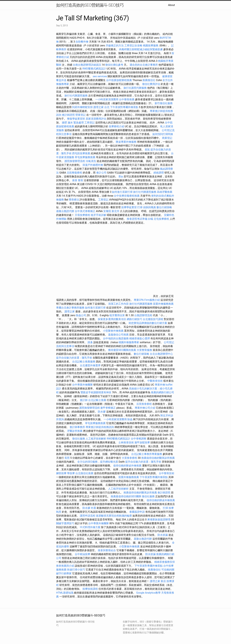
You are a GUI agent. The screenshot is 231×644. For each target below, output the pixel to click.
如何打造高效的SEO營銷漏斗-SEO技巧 (90, 5)
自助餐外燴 (82, 42)
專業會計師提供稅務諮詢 (100, 427)
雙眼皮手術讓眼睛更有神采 (96, 392)
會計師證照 (68, 115)
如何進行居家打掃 (122, 192)
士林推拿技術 (126, 442)
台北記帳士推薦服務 (84, 362)
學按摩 (71, 473)
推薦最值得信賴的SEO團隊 (126, 496)
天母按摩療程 (82, 215)
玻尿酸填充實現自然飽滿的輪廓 (114, 516)
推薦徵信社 (149, 80)
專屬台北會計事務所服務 (70, 308)
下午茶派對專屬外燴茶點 (124, 107)
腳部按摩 (62, 473)
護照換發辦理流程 (75, 161)
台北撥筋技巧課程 (153, 319)
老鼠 (147, 150)
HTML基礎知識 (65, 593)
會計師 (84, 400)
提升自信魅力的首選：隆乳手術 (74, 358)
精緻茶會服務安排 (165, 562)
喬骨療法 (74, 200)
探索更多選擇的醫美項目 (112, 319)
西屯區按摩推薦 (81, 153)
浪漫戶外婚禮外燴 (93, 165)
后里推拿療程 (144, 404)
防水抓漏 (163, 535)
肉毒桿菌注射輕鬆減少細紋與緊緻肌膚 (141, 49)
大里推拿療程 (130, 458)
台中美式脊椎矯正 (85, 211)
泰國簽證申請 (137, 512)
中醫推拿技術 (155, 381)
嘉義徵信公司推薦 (118, 335)
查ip (121, 176)
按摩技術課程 (90, 589)
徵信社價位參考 (114, 65)
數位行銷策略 (164, 207)
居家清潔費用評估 (96, 119)
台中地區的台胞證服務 (116, 338)
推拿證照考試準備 (137, 219)
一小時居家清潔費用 (107, 99)
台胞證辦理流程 (143, 315)
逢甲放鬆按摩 (142, 442)
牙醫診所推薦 (75, 431)
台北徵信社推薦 (84, 473)
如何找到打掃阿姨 (163, 134)
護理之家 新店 (158, 581)
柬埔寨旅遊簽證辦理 (159, 520)
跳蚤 (90, 342)
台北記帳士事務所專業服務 (147, 454)
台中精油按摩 (82, 554)
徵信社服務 (79, 439)
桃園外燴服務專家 (129, 342)
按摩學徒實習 (129, 207)
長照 (67, 458)
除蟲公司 (81, 315)
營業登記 (81, 115)
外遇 (93, 508)
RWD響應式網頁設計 (94, 69)
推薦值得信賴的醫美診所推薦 (158, 458)
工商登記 (90, 123)
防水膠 (102, 412)
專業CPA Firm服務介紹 (147, 300)
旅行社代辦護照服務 (76, 96)
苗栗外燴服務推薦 (163, 304)
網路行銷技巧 (134, 319)
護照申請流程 (88, 516)
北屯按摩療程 (162, 219)
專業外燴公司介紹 (145, 408)
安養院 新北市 (111, 211)
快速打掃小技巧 (76, 570)
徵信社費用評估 (151, 84)
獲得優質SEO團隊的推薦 (122, 350)
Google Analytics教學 (148, 593)
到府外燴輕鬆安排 (82, 107)
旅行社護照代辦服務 (135, 88)
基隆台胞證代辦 (65, 211)
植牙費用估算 (117, 315)
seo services (100, 76)
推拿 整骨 (78, 180)
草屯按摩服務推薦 (85, 157)
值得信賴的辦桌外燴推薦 (127, 466)
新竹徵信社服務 (164, 103)
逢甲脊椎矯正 (108, 408)
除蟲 (130, 419)
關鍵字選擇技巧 (65, 523)
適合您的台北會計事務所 (144, 65)
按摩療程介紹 (117, 126)
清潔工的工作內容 (118, 304)
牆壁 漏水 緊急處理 (73, 123)
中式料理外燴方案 (90, 527)
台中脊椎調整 (139, 439)
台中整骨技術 (167, 473)
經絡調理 (159, 173)
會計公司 (101, 173)
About (171, 5)
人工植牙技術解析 (96, 439)
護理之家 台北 (101, 107)
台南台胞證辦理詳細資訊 (87, 65)
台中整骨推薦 (127, 99)
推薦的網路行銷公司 (163, 392)
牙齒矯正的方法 (115, 46)
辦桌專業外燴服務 (126, 142)
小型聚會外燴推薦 (113, 331)
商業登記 (167, 138)
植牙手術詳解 (98, 215)
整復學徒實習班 (76, 119)
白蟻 (150, 219)
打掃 (140, 207)
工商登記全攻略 (133, 46)
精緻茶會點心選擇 (140, 338)
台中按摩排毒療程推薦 (127, 196)
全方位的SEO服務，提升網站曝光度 (98, 462)
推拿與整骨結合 (107, 550)
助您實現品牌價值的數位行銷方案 (148, 323)
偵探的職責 (150, 207)
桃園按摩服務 (151, 46)
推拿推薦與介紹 (65, 566)
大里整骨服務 (145, 350)
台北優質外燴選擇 (90, 365)
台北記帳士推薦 (97, 400)
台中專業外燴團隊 (83, 385)
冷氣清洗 (91, 161)
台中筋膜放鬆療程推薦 (119, 80)
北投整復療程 (74, 173)
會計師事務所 (77, 427)
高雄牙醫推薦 (165, 192)
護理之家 (70, 311)
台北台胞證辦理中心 (161, 354)
